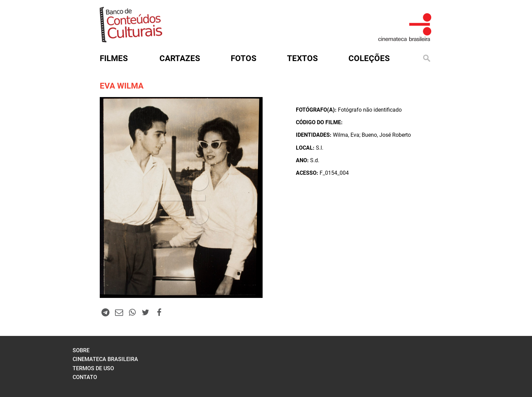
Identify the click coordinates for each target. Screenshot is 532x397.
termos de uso (93, 368)
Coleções (369, 58)
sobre (81, 350)
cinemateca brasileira (105, 359)
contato (85, 377)
